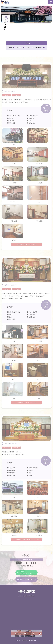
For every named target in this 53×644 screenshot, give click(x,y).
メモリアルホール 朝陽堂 (34, 47)
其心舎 (10, 47)
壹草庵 (19, 47)
